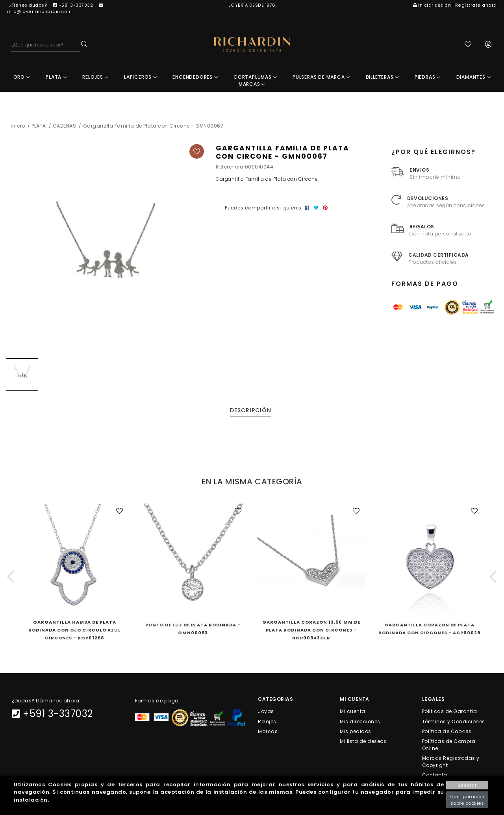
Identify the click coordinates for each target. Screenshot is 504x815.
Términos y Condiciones (454, 721)
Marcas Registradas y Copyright (451, 762)
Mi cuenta (353, 711)
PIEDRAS (428, 77)
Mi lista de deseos (363, 741)
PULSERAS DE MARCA (321, 77)
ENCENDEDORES (195, 77)
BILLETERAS (383, 77)
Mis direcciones (360, 721)
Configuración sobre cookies (467, 800)
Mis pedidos (356, 731)
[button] (11, 577)
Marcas (268, 731)
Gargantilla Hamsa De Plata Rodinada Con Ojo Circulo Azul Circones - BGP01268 (75, 630)
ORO (22, 77)
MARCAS (252, 84)
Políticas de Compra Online (449, 745)
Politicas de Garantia (450, 711)
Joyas (266, 711)
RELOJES (95, 77)
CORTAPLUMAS (255, 77)
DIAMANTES (474, 77)
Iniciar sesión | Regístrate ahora (455, 5)
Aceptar (467, 785)
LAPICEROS (141, 77)
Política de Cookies (447, 731)
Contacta (435, 775)
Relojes (267, 721)
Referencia (230, 167)
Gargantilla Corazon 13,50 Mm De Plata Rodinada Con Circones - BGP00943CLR (311, 630)
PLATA (56, 77)
